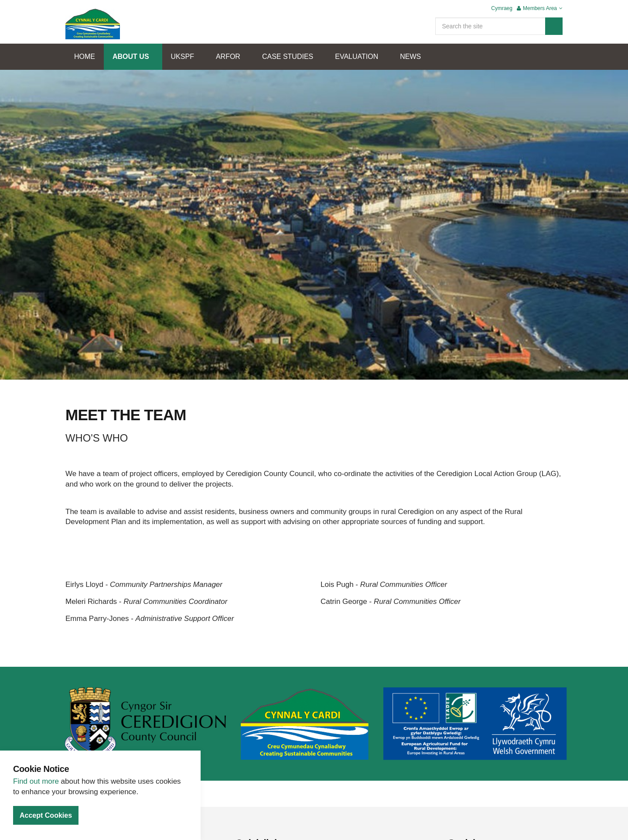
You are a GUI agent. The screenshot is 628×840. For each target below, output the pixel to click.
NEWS (410, 57)
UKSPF (183, 57)
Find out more (36, 781)
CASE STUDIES (288, 57)
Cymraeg (502, 8)
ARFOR (228, 57)
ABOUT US (131, 57)
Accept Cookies (46, 815)
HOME (85, 57)
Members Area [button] (540, 8)
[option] (314, 238)
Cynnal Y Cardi (93, 24)
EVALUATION (357, 57)
